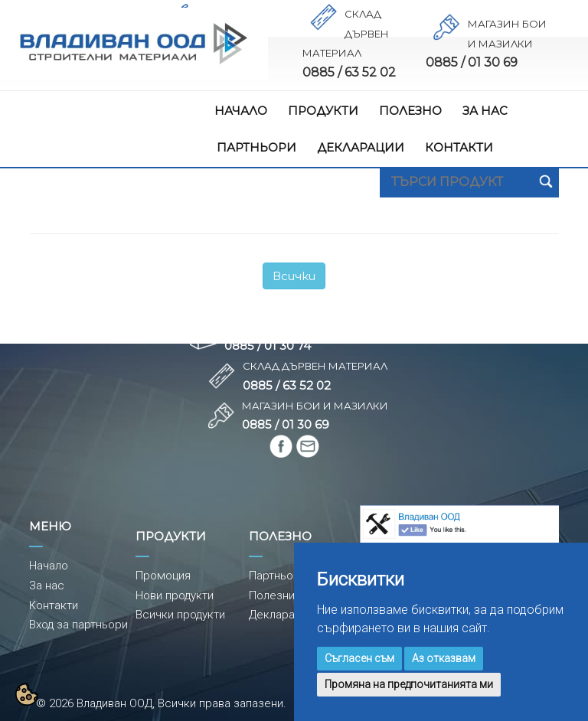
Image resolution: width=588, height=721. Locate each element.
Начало (49, 566)
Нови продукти (175, 595)
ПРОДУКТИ (323, 111)
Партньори (278, 576)
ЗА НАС (485, 111)
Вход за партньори (78, 625)
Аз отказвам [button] (444, 658)
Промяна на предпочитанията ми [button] (409, 684)
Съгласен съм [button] (359, 658)
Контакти (54, 605)
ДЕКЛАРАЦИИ (361, 147)
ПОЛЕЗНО (410, 111)
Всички (294, 276)
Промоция (163, 576)
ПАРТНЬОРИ (256, 147)
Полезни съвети (293, 595)
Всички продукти (180, 615)
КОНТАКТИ (459, 147)
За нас (47, 586)
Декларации (281, 615)
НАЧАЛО (241, 111)
